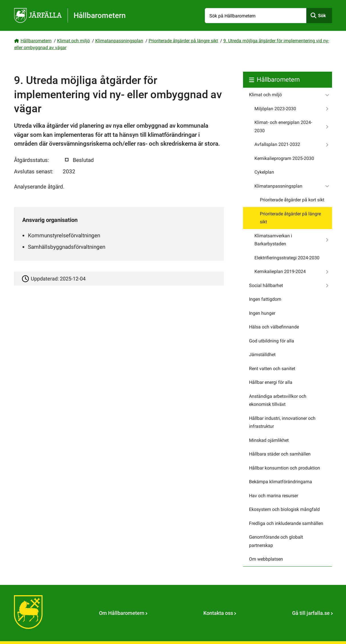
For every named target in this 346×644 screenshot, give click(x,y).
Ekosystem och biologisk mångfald (284, 509)
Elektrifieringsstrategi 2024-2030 (287, 258)
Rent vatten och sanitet (272, 369)
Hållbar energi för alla (271, 382)
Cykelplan (264, 172)
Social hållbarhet (266, 285)
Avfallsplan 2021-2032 (277, 144)
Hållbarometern (36, 41)
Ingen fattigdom (265, 299)
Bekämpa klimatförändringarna (281, 482)
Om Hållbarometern (122, 613)
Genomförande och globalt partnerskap (276, 541)
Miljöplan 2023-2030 (275, 109)
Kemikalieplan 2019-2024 (280, 271)
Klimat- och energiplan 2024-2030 (283, 127)
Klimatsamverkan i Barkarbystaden (273, 240)
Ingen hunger (262, 313)
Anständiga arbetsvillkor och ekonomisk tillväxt (278, 400)
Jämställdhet (262, 355)
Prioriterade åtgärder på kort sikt (292, 200)
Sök (322, 16)
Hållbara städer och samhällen (280, 454)
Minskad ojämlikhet (269, 440)
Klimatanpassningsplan (119, 41)
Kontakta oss (218, 613)
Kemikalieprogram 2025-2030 (284, 158)
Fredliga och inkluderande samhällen (286, 523)
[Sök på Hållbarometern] (256, 16)
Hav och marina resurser (274, 496)
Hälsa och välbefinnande (274, 327)
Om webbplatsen (266, 559)
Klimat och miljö (73, 41)
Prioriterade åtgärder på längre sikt (183, 41)
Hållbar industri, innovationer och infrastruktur (282, 422)
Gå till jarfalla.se (311, 613)
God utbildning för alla (272, 341)
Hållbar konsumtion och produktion (285, 468)
